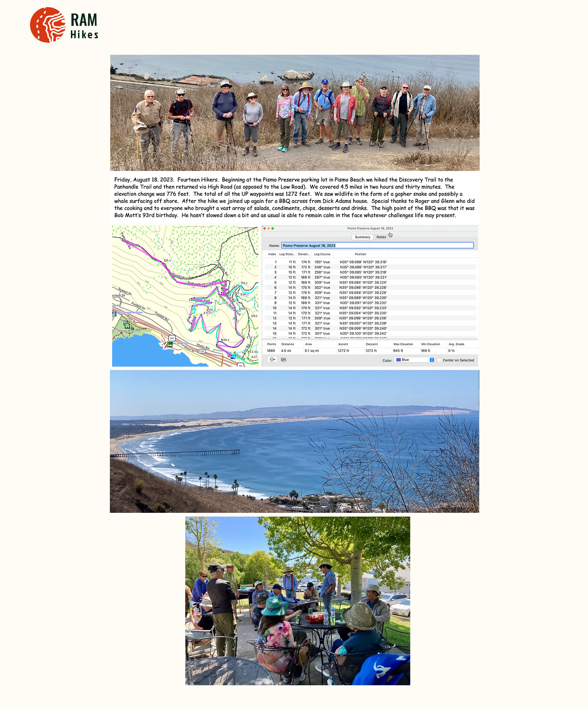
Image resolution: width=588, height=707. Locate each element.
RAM (84, 19)
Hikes (85, 34)
